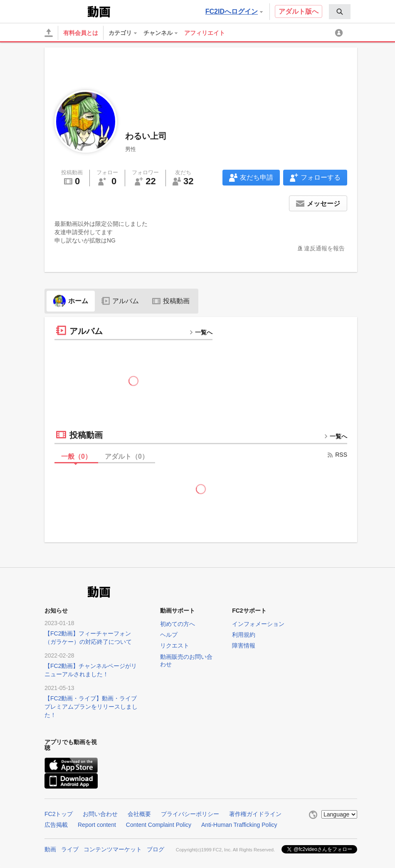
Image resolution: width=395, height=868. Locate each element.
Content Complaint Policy (159, 825)
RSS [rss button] (337, 455)
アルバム (120, 301)
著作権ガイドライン (255, 814)
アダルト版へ (299, 11)
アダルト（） (127, 456)
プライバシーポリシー (190, 814)
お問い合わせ (100, 814)
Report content (97, 825)
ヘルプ (169, 635)
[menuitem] (340, 12)
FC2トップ (59, 814)
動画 (50, 849)
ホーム (71, 301)
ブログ (156, 849)
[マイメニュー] (340, 33)
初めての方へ (178, 624)
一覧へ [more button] (201, 332)
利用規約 (244, 635)
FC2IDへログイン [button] (234, 11)
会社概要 (139, 814)
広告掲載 (56, 825)
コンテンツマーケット (113, 849)
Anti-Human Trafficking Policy (239, 825)
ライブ (70, 849)
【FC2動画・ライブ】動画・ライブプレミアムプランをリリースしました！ (91, 707)
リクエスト (175, 645)
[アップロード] (49, 33)
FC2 (65, 11)
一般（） (76, 456)
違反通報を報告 (324, 248)
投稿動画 (171, 301)
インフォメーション (258, 624)
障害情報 (244, 645)
